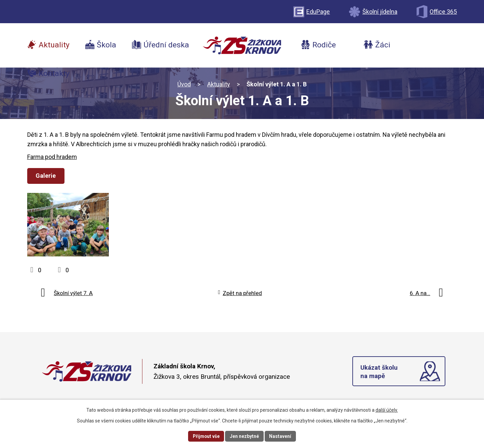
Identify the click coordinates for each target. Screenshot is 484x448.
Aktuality (219, 84)
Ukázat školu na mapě (379, 376)
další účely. (387, 410)
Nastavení (281, 436)
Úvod (184, 84)
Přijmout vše (206, 436)
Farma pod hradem (52, 157)
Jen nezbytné (245, 436)
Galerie (46, 176)
